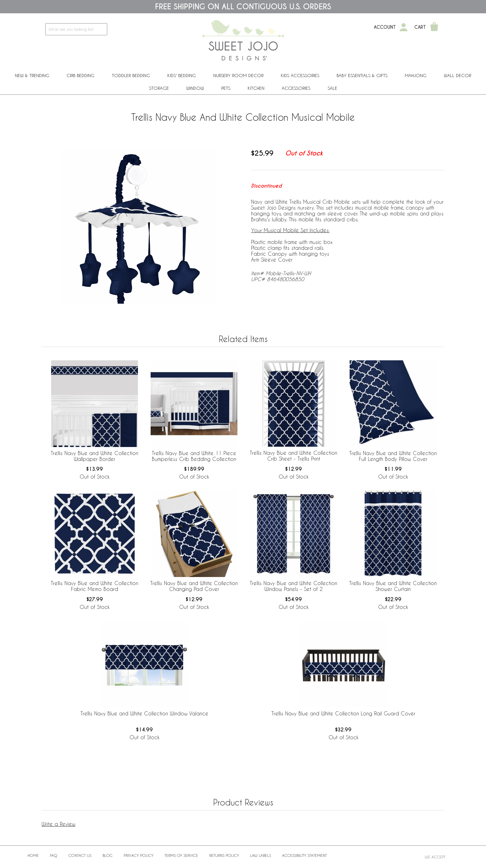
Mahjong (416, 75)
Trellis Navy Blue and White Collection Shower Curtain (393, 586)
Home (33, 855)
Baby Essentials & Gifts (362, 75)
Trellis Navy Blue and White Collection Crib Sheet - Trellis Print (294, 456)
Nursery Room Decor (238, 75)
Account (385, 27)
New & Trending (32, 75)
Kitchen (256, 88)
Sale (332, 88)
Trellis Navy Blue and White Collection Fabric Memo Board (95, 586)
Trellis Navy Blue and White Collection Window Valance (144, 713)
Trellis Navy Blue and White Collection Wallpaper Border (95, 456)
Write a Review (58, 824)
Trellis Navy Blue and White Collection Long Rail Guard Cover (343, 713)
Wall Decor (457, 75)
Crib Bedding (81, 75)
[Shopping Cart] (434, 27)
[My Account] (404, 27)
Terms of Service (181, 855)
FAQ (54, 855)
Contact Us (80, 855)
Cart (420, 27)
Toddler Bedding (131, 75)
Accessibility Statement (304, 855)
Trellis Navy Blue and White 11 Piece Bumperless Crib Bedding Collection (194, 456)
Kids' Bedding (182, 75)
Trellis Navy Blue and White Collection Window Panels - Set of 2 (294, 586)
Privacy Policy (139, 855)
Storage (159, 88)
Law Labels (261, 855)
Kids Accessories (300, 75)
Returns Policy (224, 855)
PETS (226, 88)
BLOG (108, 855)
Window (195, 88)
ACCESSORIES (296, 88)
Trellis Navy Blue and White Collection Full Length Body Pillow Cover (393, 456)
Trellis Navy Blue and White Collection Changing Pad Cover (194, 586)
